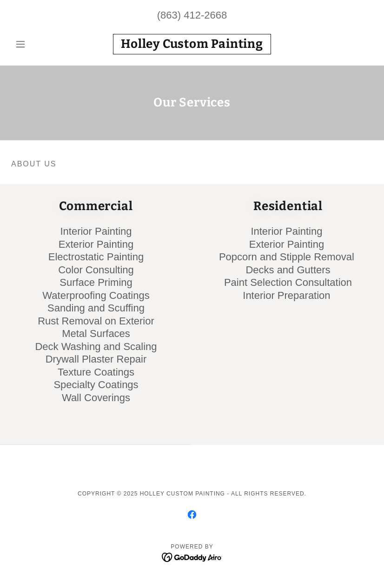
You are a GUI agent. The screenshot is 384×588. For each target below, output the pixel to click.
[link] (192, 45)
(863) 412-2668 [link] (192, 15)
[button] (38, 44)
